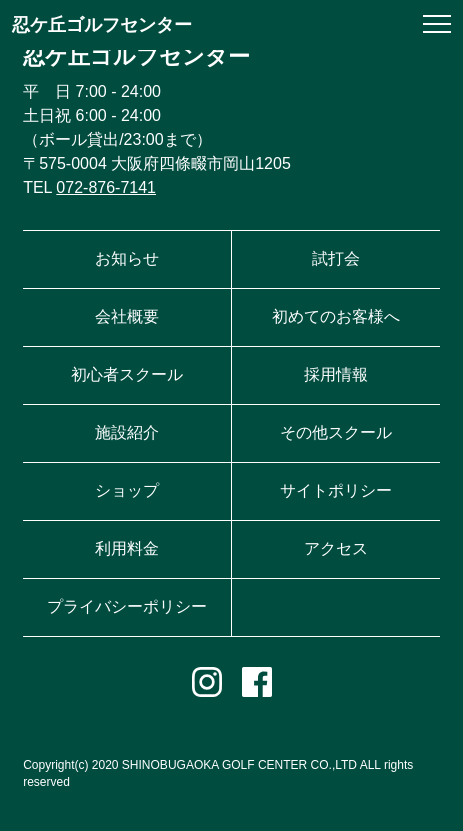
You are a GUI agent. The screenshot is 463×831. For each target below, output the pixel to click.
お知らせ (127, 258)
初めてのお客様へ (336, 316)
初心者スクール (127, 374)
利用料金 (127, 548)
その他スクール (336, 432)
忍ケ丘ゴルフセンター (102, 25)
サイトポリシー (336, 490)
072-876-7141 (106, 187)
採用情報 (336, 374)
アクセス (336, 548)
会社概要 (127, 316)
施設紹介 (127, 432)
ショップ (127, 490)
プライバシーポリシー (127, 606)
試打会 (336, 258)
